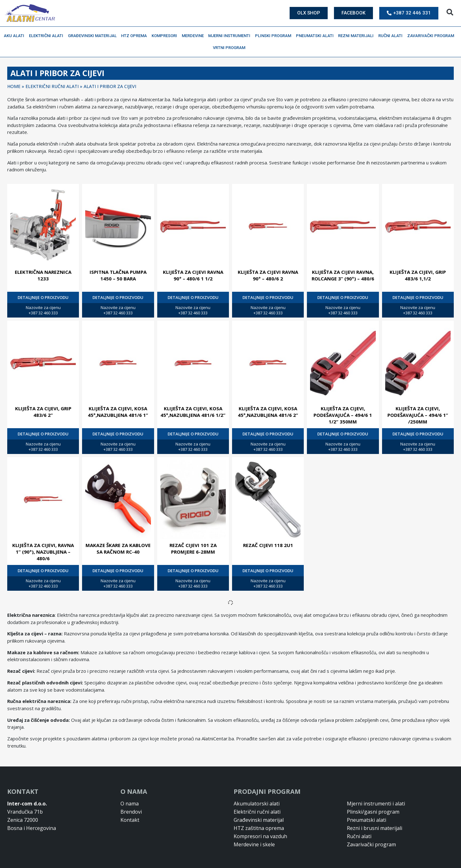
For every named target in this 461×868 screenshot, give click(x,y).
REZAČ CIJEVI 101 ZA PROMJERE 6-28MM (193, 548)
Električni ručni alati (257, 812)
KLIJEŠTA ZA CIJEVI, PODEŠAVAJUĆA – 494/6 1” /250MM (418, 415)
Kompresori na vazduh (260, 836)
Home (14, 86)
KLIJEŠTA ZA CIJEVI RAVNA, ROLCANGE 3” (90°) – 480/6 (343, 275)
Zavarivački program (432, 36)
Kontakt (130, 820)
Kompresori (166, 36)
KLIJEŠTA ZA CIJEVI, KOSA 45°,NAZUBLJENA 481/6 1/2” (193, 412)
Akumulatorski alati (257, 804)
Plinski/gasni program (373, 812)
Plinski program (275, 36)
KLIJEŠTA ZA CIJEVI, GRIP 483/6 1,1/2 (418, 275)
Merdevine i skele (254, 844)
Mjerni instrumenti (231, 36)
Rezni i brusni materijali (375, 828)
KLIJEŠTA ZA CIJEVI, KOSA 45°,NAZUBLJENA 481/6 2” (268, 412)
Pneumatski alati (316, 36)
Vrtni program (231, 48)
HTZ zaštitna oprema (259, 828)
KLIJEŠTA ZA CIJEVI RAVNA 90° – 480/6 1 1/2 (193, 275)
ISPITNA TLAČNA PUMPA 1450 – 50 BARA (118, 275)
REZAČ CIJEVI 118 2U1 (268, 545)
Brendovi (131, 812)
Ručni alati (392, 36)
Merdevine (194, 36)
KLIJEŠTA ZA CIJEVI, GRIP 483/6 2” (43, 412)
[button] (450, 12)
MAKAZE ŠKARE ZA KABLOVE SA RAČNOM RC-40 (118, 548)
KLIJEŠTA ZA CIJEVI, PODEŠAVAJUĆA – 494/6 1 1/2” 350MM (343, 415)
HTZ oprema (136, 36)
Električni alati (48, 36)
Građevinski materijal (94, 36)
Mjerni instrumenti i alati (376, 804)
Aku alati (16, 36)
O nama (130, 804)
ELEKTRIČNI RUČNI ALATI (52, 86)
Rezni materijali (357, 36)
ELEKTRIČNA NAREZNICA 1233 (43, 275)
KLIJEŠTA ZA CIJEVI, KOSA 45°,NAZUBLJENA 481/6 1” (118, 412)
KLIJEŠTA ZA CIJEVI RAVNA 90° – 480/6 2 (268, 275)
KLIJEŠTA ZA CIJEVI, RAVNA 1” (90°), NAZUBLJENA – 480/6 (43, 552)
